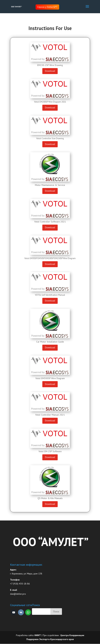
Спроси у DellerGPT (47, 7)
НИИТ (38, 635)
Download (50, 71)
